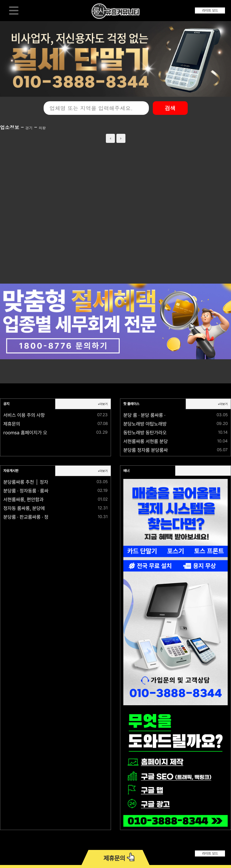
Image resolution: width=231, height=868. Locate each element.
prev (110, 138)
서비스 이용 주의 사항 (24, 415)
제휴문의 (12, 424)
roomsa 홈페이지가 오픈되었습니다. (38, 433)
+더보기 (103, 404)
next (121, 138)
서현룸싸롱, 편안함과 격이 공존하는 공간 (42, 500)
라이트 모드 (210, 11)
